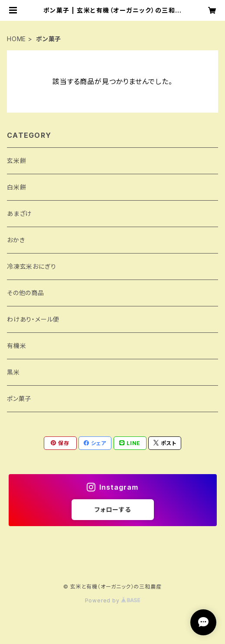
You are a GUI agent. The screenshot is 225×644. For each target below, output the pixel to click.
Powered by (113, 600)
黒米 (13, 372)
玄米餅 (16, 161)
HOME (16, 39)
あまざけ (19, 213)
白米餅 (16, 187)
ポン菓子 (19, 398)
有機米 (16, 346)
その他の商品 (26, 293)
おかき (16, 240)
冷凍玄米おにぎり (31, 266)
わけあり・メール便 (33, 319)
